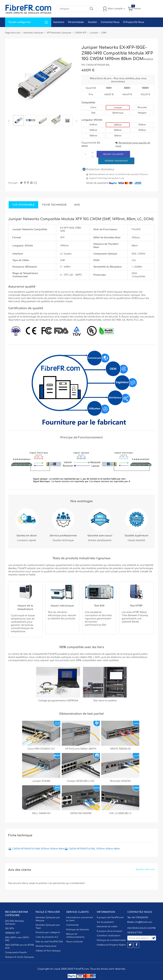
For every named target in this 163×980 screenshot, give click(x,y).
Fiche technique (55, 205)
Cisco (93, 107)
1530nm (93, 130)
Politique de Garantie (78, 930)
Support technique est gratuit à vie (107, 178)
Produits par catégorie (48, 932)
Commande (72, 925)
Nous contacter (75, 942)
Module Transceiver (46, 946)
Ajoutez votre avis (145, 869)
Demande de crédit (107, 927)
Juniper (118, 108)
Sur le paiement (105, 922)
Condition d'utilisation (109, 936)
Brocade (142, 107)
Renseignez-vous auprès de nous (133, 144)
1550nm (118, 130)
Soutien (92, 22)
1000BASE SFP (12, 933)
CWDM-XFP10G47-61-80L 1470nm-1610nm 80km (94, 849)
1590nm (93, 136)
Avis (77, 205)
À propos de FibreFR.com (110, 918)
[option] (18, 121)
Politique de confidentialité (111, 940)
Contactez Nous (110, 22)
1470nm (93, 125)
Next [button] (76, 121)
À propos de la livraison (109, 931)
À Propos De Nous (134, 22)
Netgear (142, 113)
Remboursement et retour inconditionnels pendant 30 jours (119, 174)
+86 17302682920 (140, 918)
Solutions (59, 22)
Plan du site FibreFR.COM (49, 942)
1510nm (142, 125)
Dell (93, 113)
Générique (118, 113)
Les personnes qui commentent (67, 883)
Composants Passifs (16, 952)
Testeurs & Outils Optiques (19, 957)
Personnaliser (76, 22)
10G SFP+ (10, 928)
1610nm (118, 136)
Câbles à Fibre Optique (48, 951)
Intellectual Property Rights (111, 945)
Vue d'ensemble (23, 205)
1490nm (118, 125)
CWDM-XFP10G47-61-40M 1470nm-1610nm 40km (38, 849)
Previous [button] (9, 121)
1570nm (142, 130)
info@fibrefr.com (143, 922)
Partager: (13, 183)
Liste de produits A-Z (47, 937)
